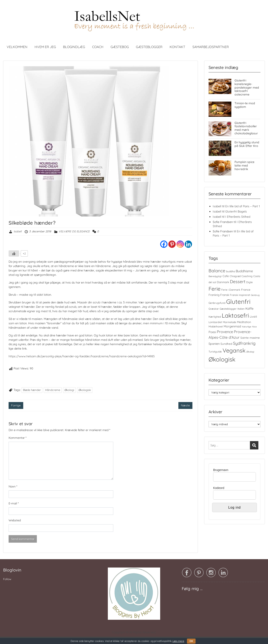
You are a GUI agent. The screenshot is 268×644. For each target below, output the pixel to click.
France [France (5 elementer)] (246, 290)
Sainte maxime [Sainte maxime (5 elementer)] (250, 338)
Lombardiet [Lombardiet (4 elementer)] (215, 322)
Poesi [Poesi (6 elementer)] (212, 332)
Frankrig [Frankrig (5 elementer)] (214, 295)
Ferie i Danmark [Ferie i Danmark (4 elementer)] (231, 290)
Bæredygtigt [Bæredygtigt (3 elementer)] (215, 276)
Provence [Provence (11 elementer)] (225, 332)
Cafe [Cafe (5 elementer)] (226, 276)
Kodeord (219, 488)
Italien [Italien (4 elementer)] (241, 309)
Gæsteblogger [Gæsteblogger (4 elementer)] (228, 309)
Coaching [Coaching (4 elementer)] (247, 276)
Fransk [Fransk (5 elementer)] (225, 295)
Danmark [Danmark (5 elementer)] (223, 282)
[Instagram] (180, 244)
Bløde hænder (32, 390)
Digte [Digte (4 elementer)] (249, 282)
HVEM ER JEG (45, 47)
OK (191, 641)
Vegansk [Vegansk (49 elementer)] (234, 350)
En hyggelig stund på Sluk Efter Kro (247, 144)
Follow (7, 579)
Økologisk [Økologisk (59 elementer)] (222, 359)
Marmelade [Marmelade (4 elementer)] (229, 322)
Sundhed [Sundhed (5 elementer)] (226, 344)
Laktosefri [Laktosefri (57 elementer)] (235, 315)
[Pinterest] (172, 244)
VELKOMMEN (17, 47)
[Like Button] (14, 253)
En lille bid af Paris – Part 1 (243, 206)
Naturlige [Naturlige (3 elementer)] (247, 327)
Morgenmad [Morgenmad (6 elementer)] (232, 326)
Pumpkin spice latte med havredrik (244, 165)
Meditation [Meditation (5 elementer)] (244, 322)
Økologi (69, 390)
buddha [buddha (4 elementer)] (231, 271)
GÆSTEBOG (120, 47)
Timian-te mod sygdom (245, 105)
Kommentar (17, 438)
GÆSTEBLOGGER (149, 47)
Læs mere (178, 641)
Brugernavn (221, 470)
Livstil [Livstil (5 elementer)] (253, 317)
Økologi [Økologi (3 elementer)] (250, 352)
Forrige (16, 405)
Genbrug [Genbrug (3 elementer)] (255, 295)
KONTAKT (177, 47)
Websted (15, 520)
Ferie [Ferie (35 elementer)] (215, 289)
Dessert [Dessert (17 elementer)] (238, 281)
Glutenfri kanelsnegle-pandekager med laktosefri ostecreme (247, 87)
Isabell (18, 231)
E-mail (14, 503)
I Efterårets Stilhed (238, 217)
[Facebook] (164, 244)
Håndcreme (53, 390)
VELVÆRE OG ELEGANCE (74, 231)
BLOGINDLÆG (74, 47)
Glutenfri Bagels (236, 211)
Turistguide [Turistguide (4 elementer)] (215, 352)
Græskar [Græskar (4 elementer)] (214, 309)
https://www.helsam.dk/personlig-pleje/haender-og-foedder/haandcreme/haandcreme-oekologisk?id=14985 (82, 356)
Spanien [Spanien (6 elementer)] (214, 344)
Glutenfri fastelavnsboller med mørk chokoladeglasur (246, 128)
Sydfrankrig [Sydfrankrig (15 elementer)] (244, 343)
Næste (185, 405)
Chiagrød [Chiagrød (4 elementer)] (235, 276)
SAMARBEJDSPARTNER (211, 47)
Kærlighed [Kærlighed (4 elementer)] (215, 317)
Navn (13, 486)
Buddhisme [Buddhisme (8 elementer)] (244, 271)
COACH (98, 47)
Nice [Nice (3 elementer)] (254, 327)
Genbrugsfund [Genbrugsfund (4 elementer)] (217, 303)
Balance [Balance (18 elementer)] (217, 271)
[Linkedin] (188, 244)
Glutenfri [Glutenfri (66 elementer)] (238, 302)
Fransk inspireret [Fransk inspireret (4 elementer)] (240, 295)
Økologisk (85, 390)
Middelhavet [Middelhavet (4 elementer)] (216, 326)
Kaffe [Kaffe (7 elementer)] (249, 309)
